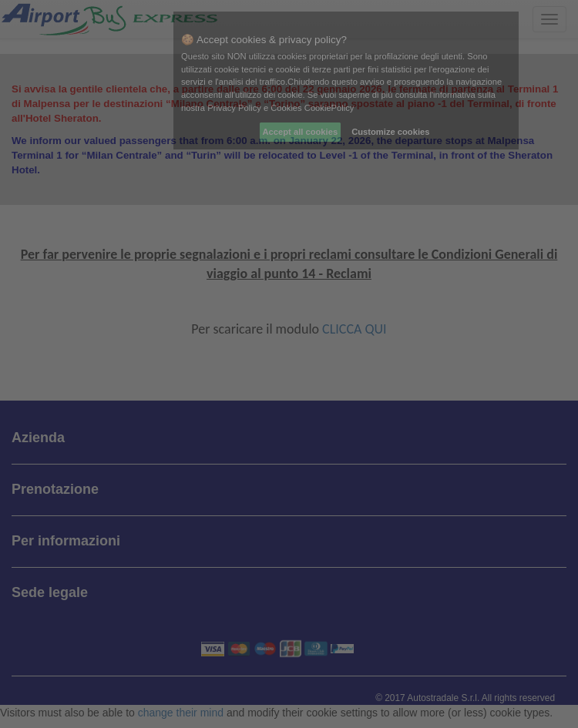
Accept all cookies (301, 132)
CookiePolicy (329, 108)
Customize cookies (390, 132)
